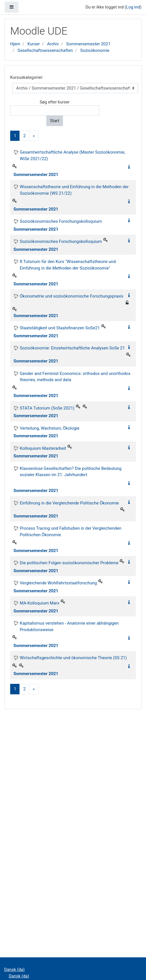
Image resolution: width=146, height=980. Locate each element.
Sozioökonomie (95, 50)
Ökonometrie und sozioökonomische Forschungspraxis (72, 296)
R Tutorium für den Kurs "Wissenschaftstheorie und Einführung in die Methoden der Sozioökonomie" (68, 265)
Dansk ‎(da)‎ (14, 970)
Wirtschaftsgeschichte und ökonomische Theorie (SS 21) (73, 658)
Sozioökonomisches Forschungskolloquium (61, 221)
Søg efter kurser (55, 102)
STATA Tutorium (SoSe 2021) (47, 408)
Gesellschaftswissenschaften (45, 50)
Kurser (33, 44)
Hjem (15, 44)
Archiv (53, 44)
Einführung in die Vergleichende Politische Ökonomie (69, 503)
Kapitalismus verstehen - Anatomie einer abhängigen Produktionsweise (69, 626)
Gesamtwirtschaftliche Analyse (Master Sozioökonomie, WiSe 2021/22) (72, 155)
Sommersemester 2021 (88, 44)
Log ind (133, 7)
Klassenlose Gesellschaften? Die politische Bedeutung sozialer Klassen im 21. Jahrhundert (71, 472)
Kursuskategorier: (27, 77)
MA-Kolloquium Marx (40, 603)
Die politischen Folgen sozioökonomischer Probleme (69, 563)
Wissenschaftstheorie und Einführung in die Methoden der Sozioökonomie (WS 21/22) (74, 190)
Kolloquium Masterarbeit (43, 448)
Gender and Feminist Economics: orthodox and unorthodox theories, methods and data (75, 377)
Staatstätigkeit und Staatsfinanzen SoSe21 (60, 328)
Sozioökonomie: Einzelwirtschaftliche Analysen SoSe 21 (72, 348)
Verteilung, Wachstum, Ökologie (50, 428)
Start (55, 121)
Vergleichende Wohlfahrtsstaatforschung (58, 583)
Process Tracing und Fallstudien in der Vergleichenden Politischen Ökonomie (71, 532)
